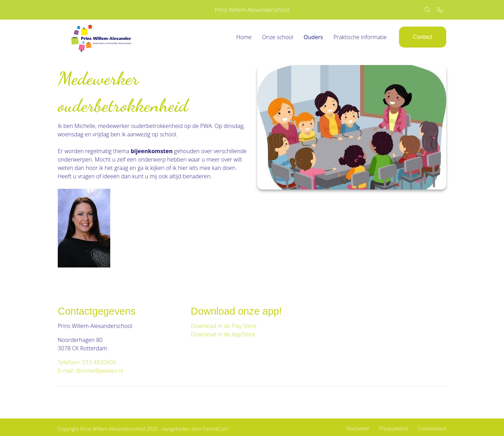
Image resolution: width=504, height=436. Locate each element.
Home (244, 37)
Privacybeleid (394, 428)
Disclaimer (358, 428)
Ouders (313, 37)
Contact (423, 37)
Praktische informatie (360, 37)
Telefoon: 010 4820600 (87, 362)
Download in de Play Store (224, 326)
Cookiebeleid (432, 428)
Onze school (278, 37)
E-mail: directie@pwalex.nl (90, 371)
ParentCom (215, 429)
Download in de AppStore (224, 334)
